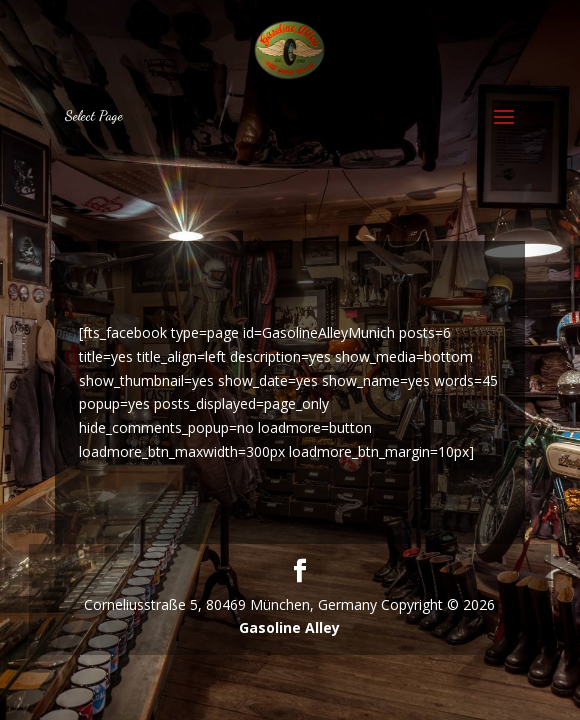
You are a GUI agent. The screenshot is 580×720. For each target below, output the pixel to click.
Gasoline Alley (289, 627)
